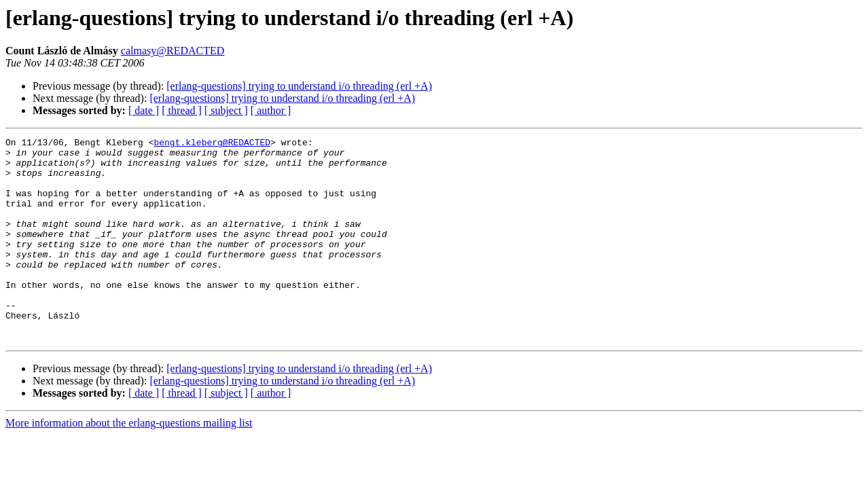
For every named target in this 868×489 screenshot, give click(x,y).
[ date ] (144, 110)
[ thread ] (182, 110)
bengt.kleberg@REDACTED (212, 144)
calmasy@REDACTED (173, 51)
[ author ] (271, 110)
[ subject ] (226, 110)
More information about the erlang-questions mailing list (129, 464)
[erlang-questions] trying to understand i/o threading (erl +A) (299, 86)
